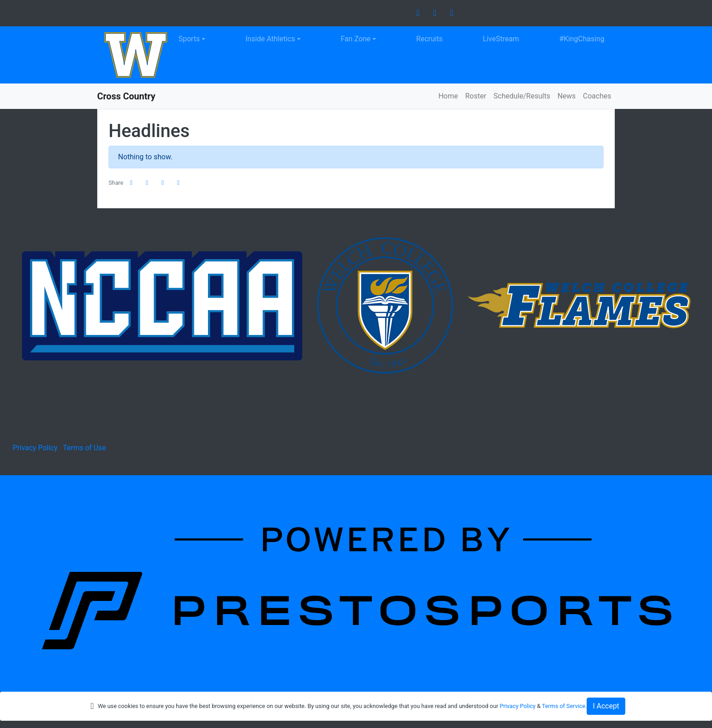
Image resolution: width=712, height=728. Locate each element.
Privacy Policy (35, 448)
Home (448, 96)
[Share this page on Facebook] (132, 183)
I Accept (606, 706)
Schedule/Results (522, 96)
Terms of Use (84, 448)
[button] (178, 183)
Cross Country (126, 96)
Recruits (430, 39)
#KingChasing (582, 39)
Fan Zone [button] (356, 39)
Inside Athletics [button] (270, 39)
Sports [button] (189, 39)
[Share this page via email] (163, 183)
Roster (475, 96)
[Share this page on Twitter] (147, 183)
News (567, 96)
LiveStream (501, 39)
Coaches (597, 96)
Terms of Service (564, 706)
